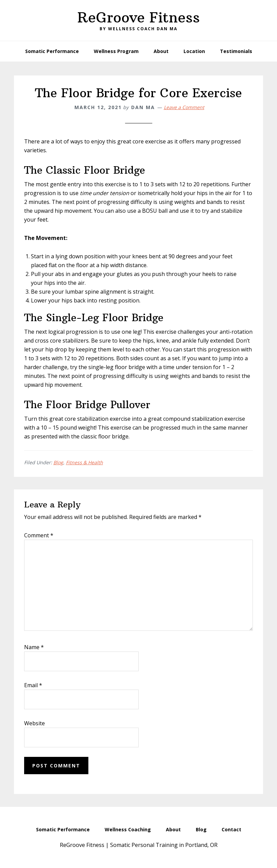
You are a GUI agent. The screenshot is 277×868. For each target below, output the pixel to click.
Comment (39, 535)
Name (34, 647)
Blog (58, 462)
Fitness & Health (84, 462)
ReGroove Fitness (139, 17)
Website (34, 723)
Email (33, 685)
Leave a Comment (184, 107)
